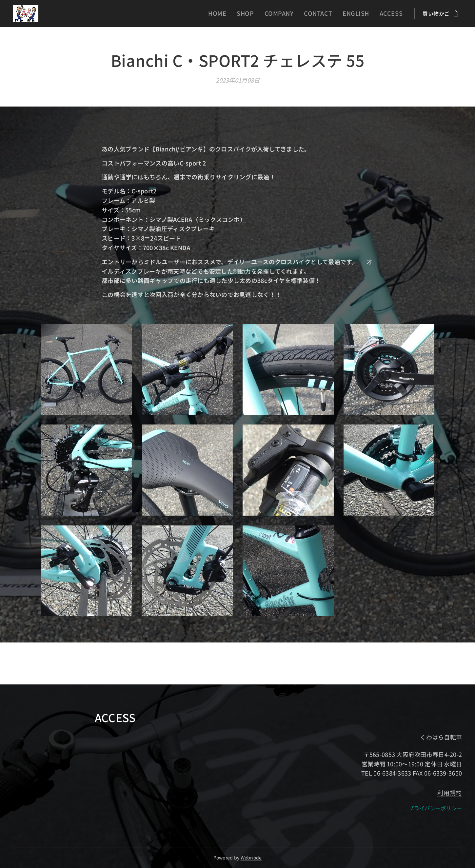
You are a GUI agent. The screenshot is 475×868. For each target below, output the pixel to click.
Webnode (251, 858)
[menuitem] (235, 13)
